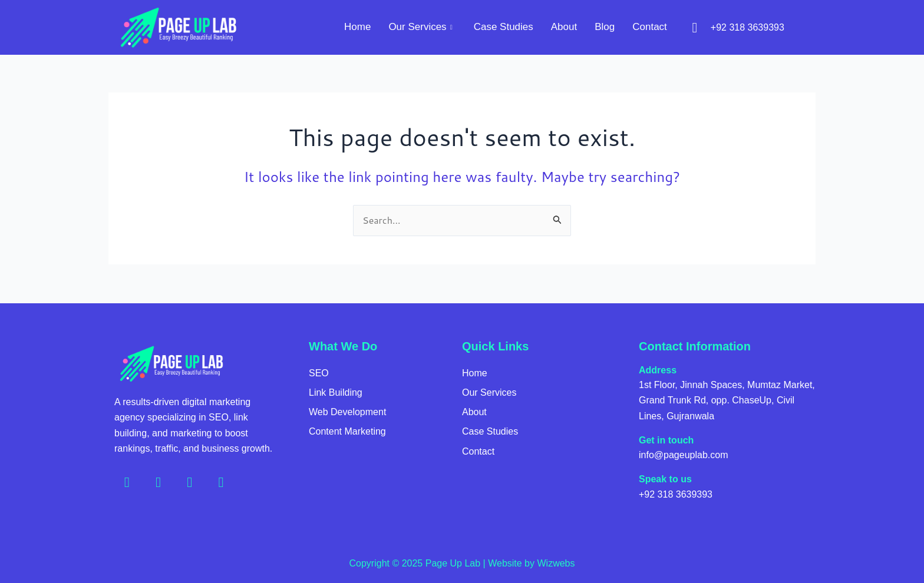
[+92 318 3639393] (695, 28)
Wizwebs (556, 563)
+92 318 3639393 (748, 27)
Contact (650, 27)
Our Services (420, 27)
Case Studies (504, 27)
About (564, 27)
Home (357, 27)
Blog (605, 27)
